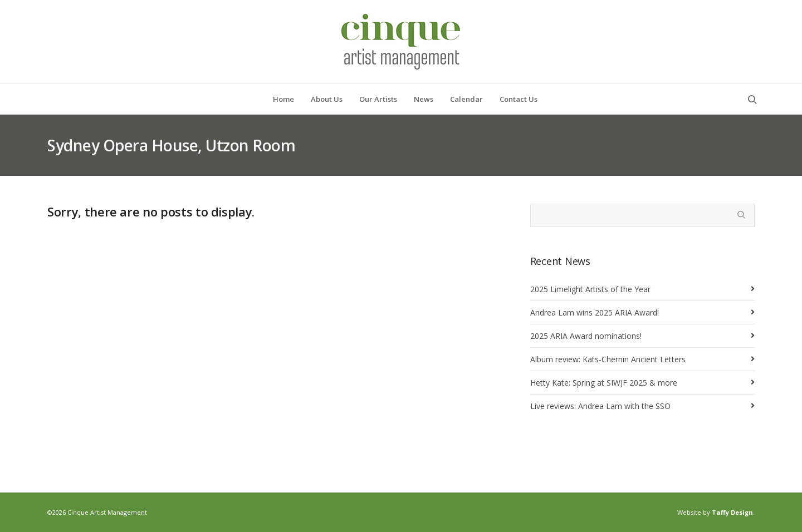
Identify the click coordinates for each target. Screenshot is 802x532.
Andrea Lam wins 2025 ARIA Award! (595, 312)
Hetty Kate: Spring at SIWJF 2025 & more (604, 383)
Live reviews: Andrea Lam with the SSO (600, 406)
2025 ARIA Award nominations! (586, 336)
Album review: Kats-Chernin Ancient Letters (608, 359)
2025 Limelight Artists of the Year (590, 289)
